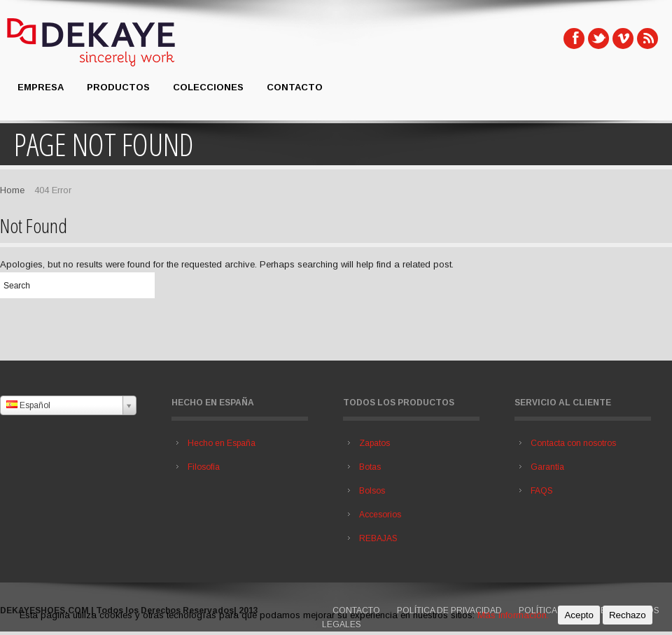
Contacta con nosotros (573, 443)
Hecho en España (222, 443)
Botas (370, 467)
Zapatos (374, 443)
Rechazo (628, 615)
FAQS (542, 491)
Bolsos (372, 491)
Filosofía (204, 467)
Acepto (579, 615)
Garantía (547, 467)
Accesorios (380, 515)
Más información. (513, 615)
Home (12, 190)
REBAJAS (378, 538)
